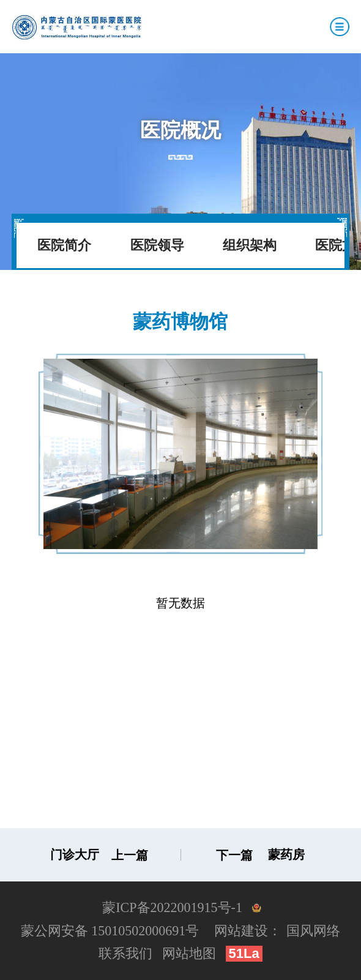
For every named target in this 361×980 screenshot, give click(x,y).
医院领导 (157, 245)
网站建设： (248, 931)
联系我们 (125, 953)
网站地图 (189, 953)
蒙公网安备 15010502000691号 (110, 931)
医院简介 (64, 245)
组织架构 (250, 245)
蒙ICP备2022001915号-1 (172, 907)
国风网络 (313, 931)
